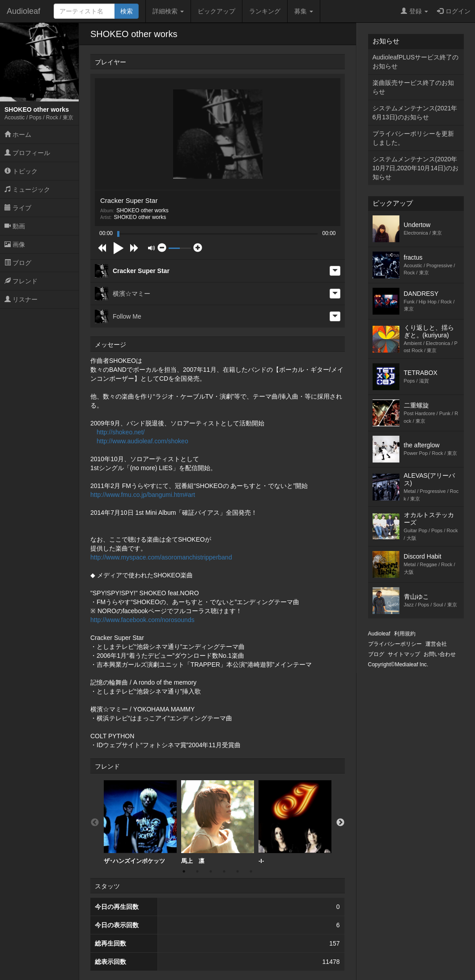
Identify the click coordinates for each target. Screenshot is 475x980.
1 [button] (184, 871)
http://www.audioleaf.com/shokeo (142, 441)
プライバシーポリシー (395, 644)
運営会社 (436, 644)
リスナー (21, 299)
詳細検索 (168, 11)
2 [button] (197, 871)
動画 (15, 226)
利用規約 (405, 634)
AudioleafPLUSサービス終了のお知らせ (416, 62)
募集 (304, 11)
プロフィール (27, 153)
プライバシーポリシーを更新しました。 (413, 138)
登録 (414, 11)
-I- (295, 822)
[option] (140, 822)
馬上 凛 (218, 822)
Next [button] (340, 823)
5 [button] (237, 871)
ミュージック (27, 189)
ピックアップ (216, 11)
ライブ (18, 208)
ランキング (265, 11)
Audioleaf (23, 11)
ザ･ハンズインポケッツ (140, 822)
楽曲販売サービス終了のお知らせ (413, 87)
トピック (21, 171)
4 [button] (224, 871)
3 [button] (211, 871)
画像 (15, 244)
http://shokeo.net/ (121, 432)
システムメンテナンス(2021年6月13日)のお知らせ (415, 113)
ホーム (18, 135)
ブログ (18, 263)
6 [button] (251, 871)
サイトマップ (404, 654)
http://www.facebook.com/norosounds (142, 620)
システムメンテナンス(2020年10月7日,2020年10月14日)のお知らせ (416, 168)
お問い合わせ (440, 654)
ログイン (454, 11)
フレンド (21, 281)
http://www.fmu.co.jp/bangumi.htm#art (143, 495)
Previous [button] (95, 823)
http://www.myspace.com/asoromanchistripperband (161, 557)
